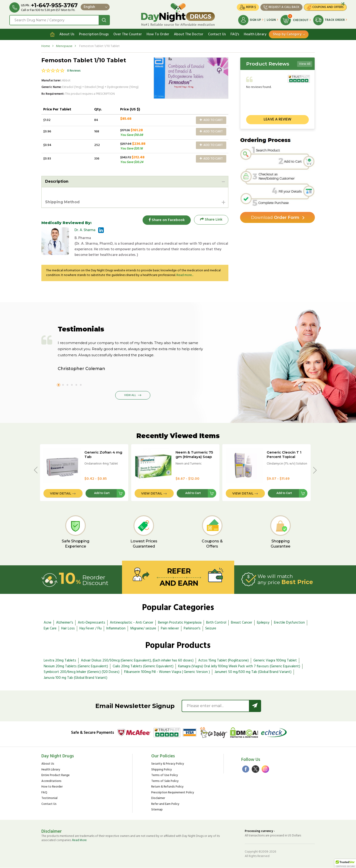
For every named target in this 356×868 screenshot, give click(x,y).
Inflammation (116, 628)
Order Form (275, 218)
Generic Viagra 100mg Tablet (275, 661)
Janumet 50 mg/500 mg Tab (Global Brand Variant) (253, 672)
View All (305, 64)
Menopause (64, 46)
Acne (48, 623)
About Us (67, 34)
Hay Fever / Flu (91, 628)
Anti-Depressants (92, 623)
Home (46, 46)
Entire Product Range (56, 776)
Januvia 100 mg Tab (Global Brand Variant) (76, 678)
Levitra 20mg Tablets (60, 661)
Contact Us (217, 34)
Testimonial (49, 799)
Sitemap (157, 810)
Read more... (185, 275)
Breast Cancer (242, 623)
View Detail (61, 494)
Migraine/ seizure (143, 628)
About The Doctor (189, 34)
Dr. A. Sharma (85, 230)
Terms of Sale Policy (165, 781)
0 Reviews (74, 71)
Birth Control (216, 623)
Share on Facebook (166, 220)
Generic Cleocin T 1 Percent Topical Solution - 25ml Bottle (286, 457)
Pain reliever (170, 628)
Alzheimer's (65, 623)
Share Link (211, 220)
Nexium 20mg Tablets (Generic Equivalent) (76, 666)
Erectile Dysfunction (289, 623)
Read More (79, 841)
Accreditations (51, 781)
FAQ (44, 793)
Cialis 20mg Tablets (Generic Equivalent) (143, 666)
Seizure (211, 628)
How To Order (158, 34)
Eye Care (50, 628)
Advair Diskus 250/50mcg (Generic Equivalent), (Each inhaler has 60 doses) (137, 661)
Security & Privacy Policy (168, 764)
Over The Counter (128, 34)
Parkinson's (192, 628)
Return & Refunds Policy (167, 787)
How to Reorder (52, 787)
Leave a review (277, 120)
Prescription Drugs (94, 34)
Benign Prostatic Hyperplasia (180, 623)
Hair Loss (68, 628)
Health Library (255, 34)
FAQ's (235, 34)
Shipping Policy (162, 770)
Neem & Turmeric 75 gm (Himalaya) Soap (194, 455)
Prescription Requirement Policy (173, 793)
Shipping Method (63, 202)
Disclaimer (158, 799)
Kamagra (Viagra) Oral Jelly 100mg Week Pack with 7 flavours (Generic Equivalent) (239, 666)
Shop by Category (287, 34)
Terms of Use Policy (165, 776)
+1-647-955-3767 (54, 5)
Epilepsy (263, 623)
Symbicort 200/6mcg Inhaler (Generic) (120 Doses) (82, 672)
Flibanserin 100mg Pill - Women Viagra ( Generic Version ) (167, 672)
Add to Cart (211, 120)
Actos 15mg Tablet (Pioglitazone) (223, 661)
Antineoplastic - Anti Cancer (132, 623)
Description (57, 181)
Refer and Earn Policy (165, 804)
